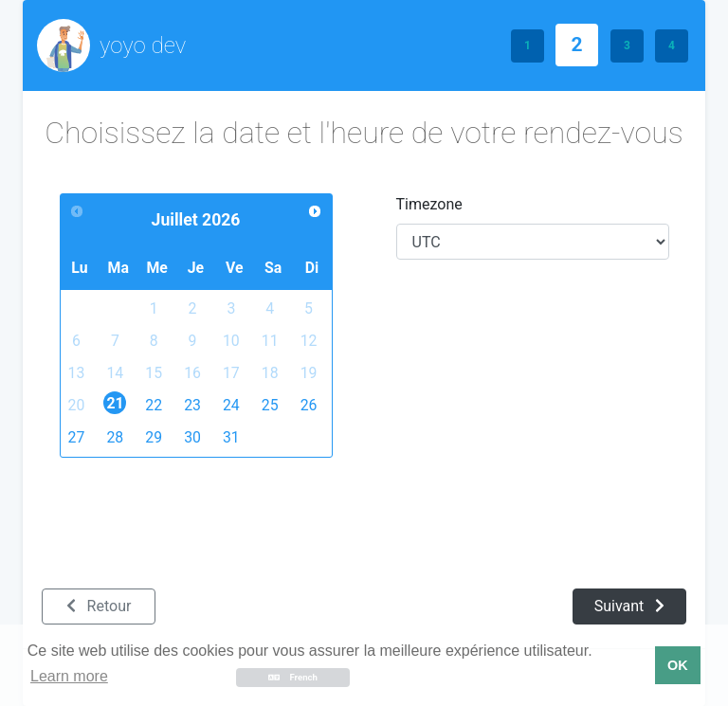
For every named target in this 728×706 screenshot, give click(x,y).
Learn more (69, 676)
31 (231, 437)
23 (192, 405)
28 (115, 437)
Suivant (630, 606)
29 (154, 437)
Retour (99, 606)
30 (192, 437)
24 (231, 405)
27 (77, 437)
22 (154, 405)
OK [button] (678, 665)
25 (270, 405)
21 (116, 403)
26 (309, 405)
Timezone (429, 204)
